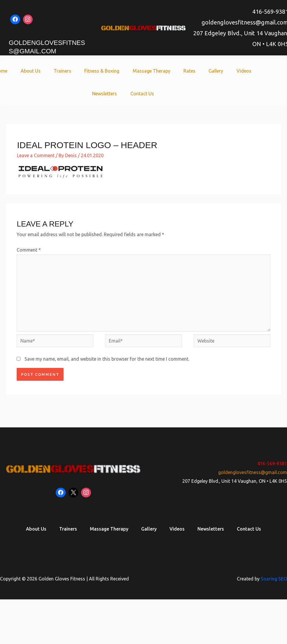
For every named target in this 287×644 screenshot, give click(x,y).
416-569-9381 (272, 464)
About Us (34, 71)
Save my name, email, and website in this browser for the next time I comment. (107, 359)
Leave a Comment (36, 155)
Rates (187, 71)
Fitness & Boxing (103, 71)
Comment (29, 250)
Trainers (65, 71)
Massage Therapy (151, 71)
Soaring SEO (274, 578)
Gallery (212, 71)
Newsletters (105, 94)
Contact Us (141, 94)
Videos (238, 71)
